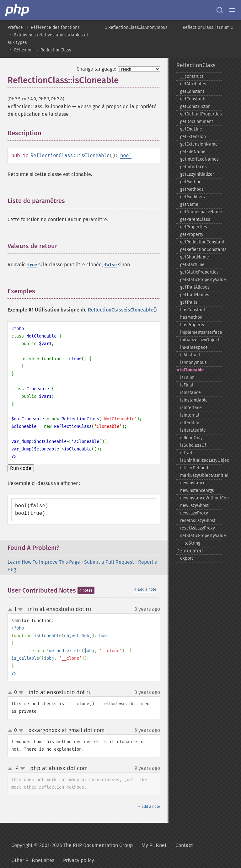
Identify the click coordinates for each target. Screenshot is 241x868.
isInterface (191, 408)
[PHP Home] (18, 10)
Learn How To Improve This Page (44, 562)
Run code (21, 468)
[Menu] (232, 10)
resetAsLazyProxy (198, 528)
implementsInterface (201, 332)
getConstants (193, 99)
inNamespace (194, 347)
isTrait (186, 453)
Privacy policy (79, 860)
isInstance (190, 393)
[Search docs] (220, 10)
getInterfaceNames (199, 159)
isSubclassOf (193, 445)
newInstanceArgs (197, 490)
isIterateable (193, 430)
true (32, 265)
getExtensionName (199, 144)
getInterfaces (193, 167)
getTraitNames (195, 295)
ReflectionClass (56, 50)
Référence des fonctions (55, 27)
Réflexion (23, 50)
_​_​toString (190, 543)
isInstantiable (194, 400)
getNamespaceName (201, 212)
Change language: (96, 69)
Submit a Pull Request (109, 562)
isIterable (190, 423)
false (110, 265)
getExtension (193, 137)
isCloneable (192, 370)
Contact (184, 845)
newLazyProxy (194, 513)
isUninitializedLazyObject (201, 460)
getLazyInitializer (197, 174)
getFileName (193, 152)
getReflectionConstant (201, 242)
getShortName (195, 257)
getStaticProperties (199, 272)
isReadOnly (191, 438)
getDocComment (197, 122)
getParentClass (195, 219)
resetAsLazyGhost (198, 521)
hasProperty (192, 325)
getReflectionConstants (201, 250)
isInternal (190, 415)
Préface (15, 27)
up (11, 610)
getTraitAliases (195, 287)
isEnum (187, 378)
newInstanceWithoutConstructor (201, 498)
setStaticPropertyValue (201, 536)
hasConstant (193, 310)
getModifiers (193, 197)
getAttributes (193, 84)
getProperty (192, 234)
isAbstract (190, 355)
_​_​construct (192, 76)
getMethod (191, 182)
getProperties (194, 227)
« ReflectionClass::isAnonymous (136, 27)
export (187, 558)
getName (189, 204)
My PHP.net (154, 845)
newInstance (193, 483)
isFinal (187, 385)
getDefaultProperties (201, 114)
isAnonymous (193, 362)
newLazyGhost (194, 506)
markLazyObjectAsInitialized (201, 475)
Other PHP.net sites (33, 860)
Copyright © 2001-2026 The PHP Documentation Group (72, 845)
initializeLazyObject (200, 340)
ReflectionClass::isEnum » (208, 27)
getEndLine (191, 129)
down (20, 610)
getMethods (192, 189)
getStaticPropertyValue (201, 280)
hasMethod (191, 317)
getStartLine (192, 265)
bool (126, 155)
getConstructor (195, 107)
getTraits (189, 302)
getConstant (192, 91)
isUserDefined (194, 468)
